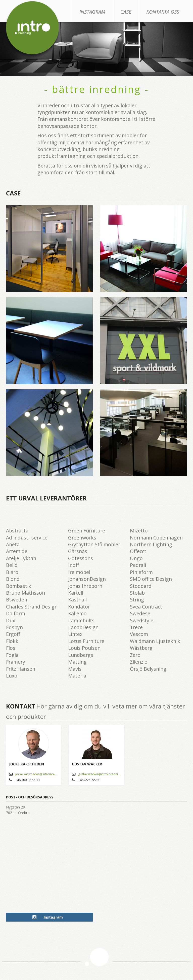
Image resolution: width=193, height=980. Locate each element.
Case (126, 12)
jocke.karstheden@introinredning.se (37, 774)
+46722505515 (89, 780)
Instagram (92, 12)
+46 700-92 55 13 (28, 780)
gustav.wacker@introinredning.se (100, 774)
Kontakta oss (163, 12)
